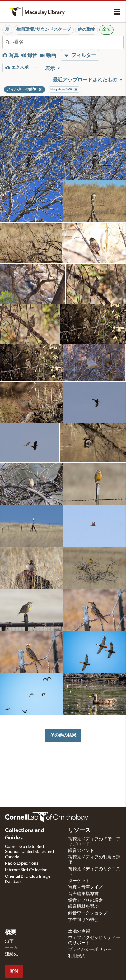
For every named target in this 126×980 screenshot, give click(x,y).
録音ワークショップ (88, 913)
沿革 (9, 941)
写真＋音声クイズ (86, 887)
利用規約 (77, 956)
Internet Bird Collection (26, 870)
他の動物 (86, 30)
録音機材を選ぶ (83, 907)
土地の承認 (79, 931)
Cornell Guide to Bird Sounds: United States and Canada (29, 852)
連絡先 (12, 954)
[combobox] (68, 42)
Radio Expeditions (22, 863)
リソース (79, 830)
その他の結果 (63, 735)
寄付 (14, 971)
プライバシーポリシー (90, 950)
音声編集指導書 (83, 894)
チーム (12, 948)
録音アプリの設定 (86, 900)
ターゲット (79, 881)
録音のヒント (81, 851)
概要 (11, 932)
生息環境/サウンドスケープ (44, 30)
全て (106, 30)
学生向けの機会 (83, 920)
